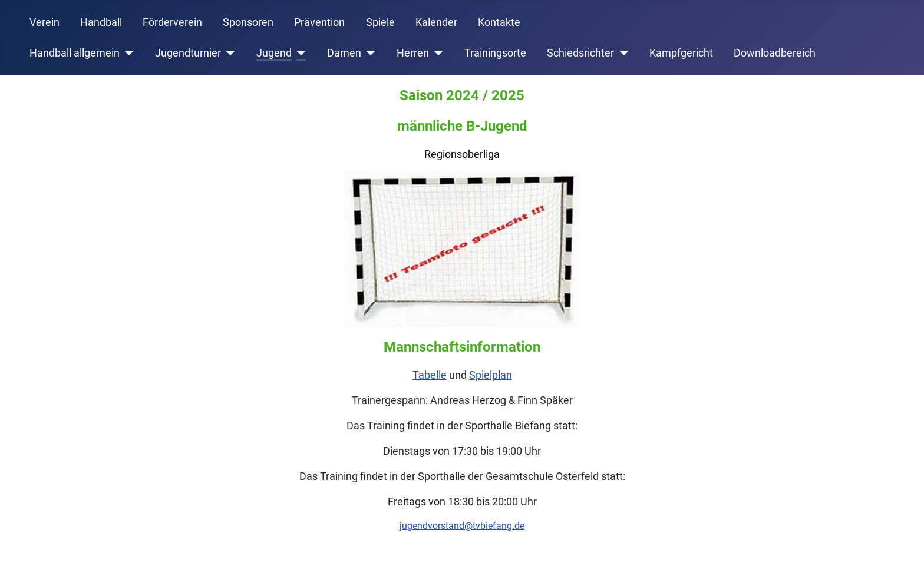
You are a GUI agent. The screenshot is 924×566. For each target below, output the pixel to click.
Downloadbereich (775, 53)
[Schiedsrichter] (621, 53)
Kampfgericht (681, 53)
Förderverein (172, 22)
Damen (344, 53)
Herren (413, 53)
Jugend (274, 53)
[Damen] (369, 53)
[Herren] (436, 53)
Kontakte (499, 22)
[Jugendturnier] (228, 53)
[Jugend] (299, 53)
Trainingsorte (495, 53)
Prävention (319, 22)
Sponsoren (248, 22)
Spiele (380, 22)
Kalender (436, 22)
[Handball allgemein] (127, 53)
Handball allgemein (75, 53)
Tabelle (430, 375)
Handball (101, 22)
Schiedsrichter (580, 53)
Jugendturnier (188, 53)
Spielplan (491, 375)
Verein (44, 22)
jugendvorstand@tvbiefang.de (462, 526)
